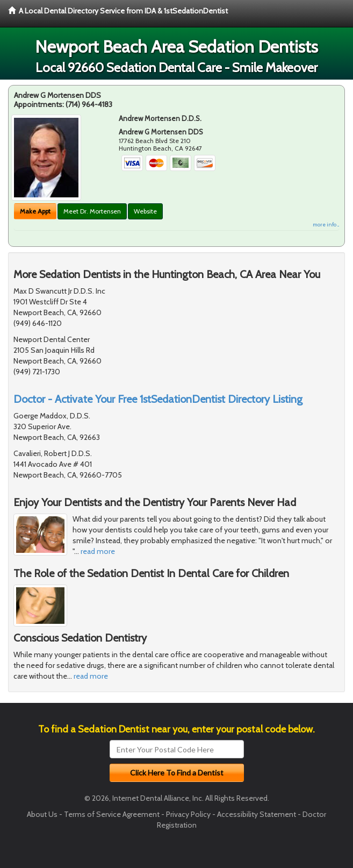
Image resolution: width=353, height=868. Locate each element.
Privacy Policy (188, 814)
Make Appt (35, 211)
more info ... (326, 225)
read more (98, 551)
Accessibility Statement (257, 814)
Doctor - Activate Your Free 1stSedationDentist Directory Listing (158, 399)
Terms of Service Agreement (112, 814)
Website (145, 211)
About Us (42, 814)
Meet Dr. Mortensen (92, 211)
